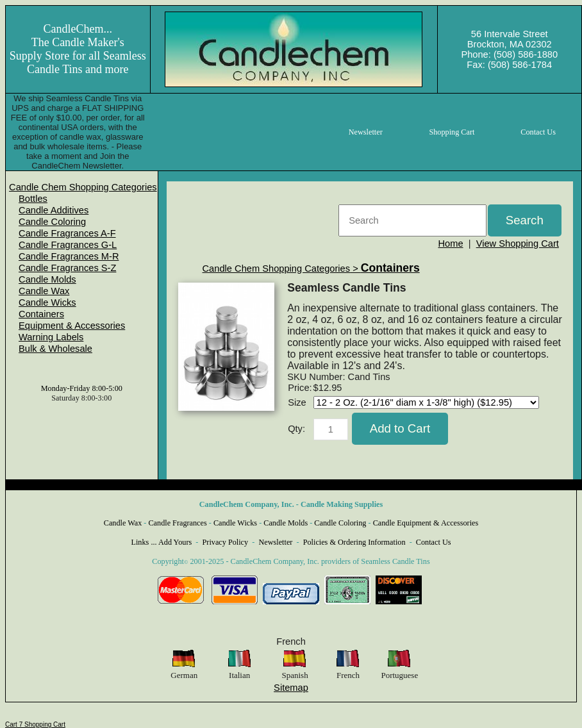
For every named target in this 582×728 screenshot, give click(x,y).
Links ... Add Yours (162, 542)
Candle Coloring (52, 222)
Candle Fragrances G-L (68, 245)
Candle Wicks (47, 302)
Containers (41, 314)
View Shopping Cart (518, 244)
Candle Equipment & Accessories (426, 523)
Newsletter (275, 542)
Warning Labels (51, 337)
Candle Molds (47, 279)
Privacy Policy (226, 542)
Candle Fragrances (177, 523)
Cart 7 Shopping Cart (35, 724)
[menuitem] (83, 187)
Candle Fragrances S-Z (67, 268)
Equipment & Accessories (72, 326)
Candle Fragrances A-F (67, 233)
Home (450, 244)
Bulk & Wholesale (55, 349)
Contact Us (434, 542)
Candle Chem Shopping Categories (83, 187)
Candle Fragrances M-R (69, 256)
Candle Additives (54, 210)
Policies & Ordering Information (354, 542)
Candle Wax (44, 291)
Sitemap (291, 688)
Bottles (33, 199)
